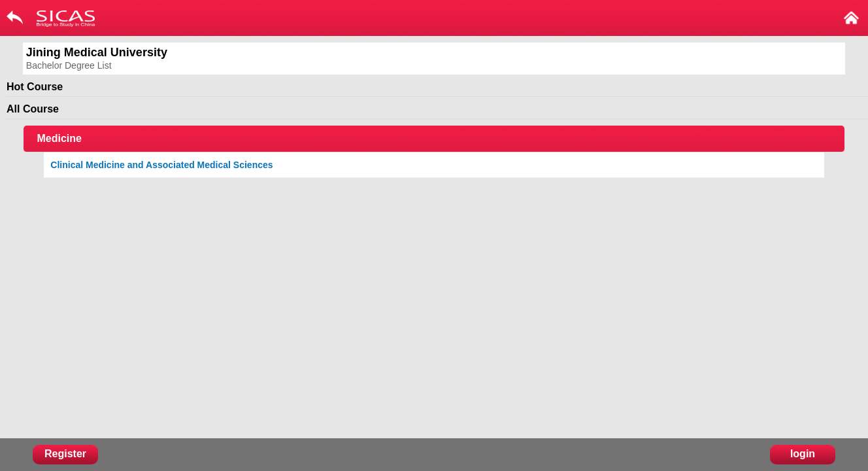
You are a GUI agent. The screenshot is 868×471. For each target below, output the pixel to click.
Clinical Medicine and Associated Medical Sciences (161, 165)
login (803, 454)
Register (65, 454)
